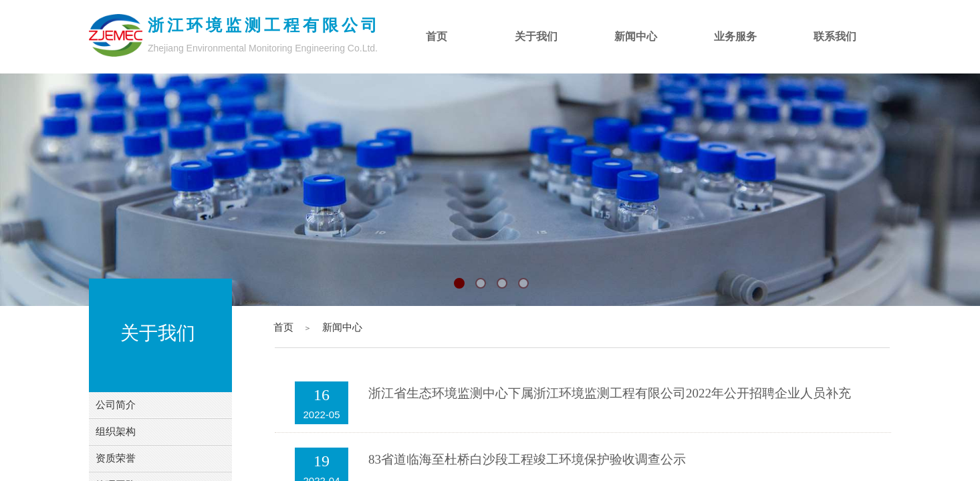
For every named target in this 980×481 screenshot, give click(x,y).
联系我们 (835, 36)
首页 (283, 327)
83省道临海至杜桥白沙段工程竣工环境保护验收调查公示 (527, 459)
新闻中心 (342, 327)
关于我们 (536, 36)
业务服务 (735, 36)
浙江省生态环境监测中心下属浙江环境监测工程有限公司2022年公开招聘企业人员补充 (610, 393)
